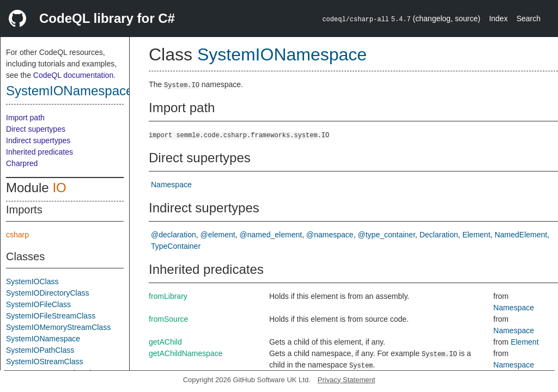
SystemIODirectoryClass (47, 293)
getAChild (165, 342)
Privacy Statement (347, 380)
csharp (17, 235)
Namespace (171, 185)
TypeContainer (176, 246)
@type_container (387, 235)
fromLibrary (168, 296)
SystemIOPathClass (40, 350)
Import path (25, 118)
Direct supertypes (36, 129)
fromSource (168, 319)
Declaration (439, 235)
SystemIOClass (32, 281)
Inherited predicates (40, 152)
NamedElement (521, 235)
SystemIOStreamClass (45, 362)
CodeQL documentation (73, 75)
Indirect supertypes (38, 140)
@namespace (330, 235)
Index (498, 19)
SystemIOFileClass (38, 304)
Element (476, 235)
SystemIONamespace (69, 91)
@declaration (174, 235)
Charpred (22, 163)
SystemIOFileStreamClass (51, 316)
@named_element (271, 235)
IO (59, 188)
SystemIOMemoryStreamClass (58, 327)
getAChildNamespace (186, 353)
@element (218, 235)
